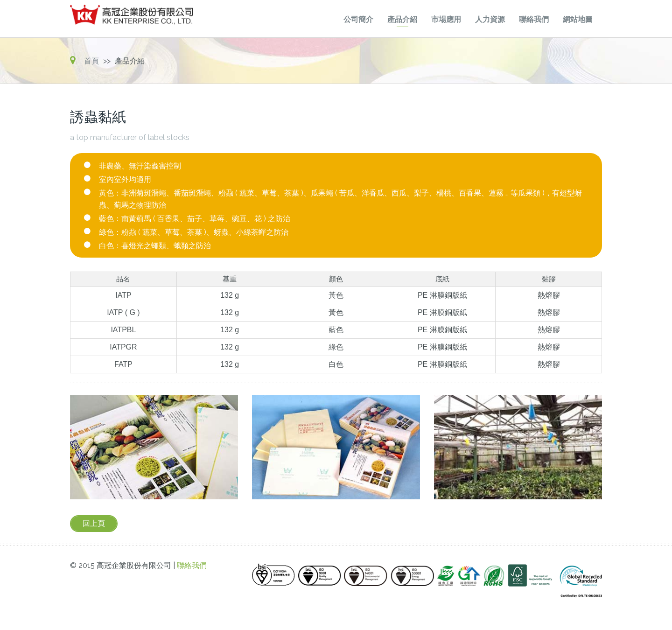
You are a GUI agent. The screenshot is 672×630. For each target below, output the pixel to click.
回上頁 (94, 523)
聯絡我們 (534, 19)
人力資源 (490, 19)
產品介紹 (402, 19)
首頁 (91, 61)
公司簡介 (358, 19)
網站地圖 (578, 19)
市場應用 (446, 19)
